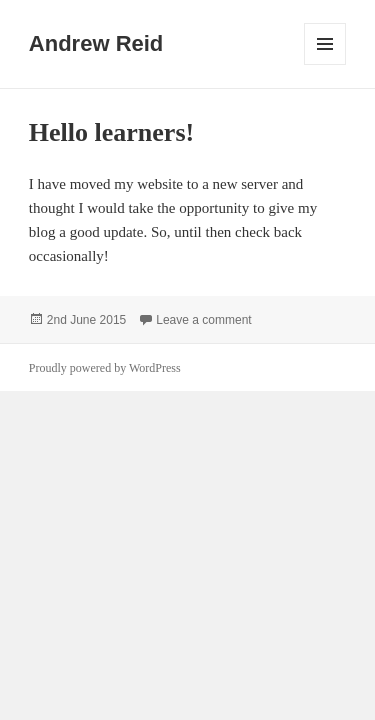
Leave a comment (203, 320)
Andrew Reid (96, 43)
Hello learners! (111, 132)
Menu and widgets (325, 64)
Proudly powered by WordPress (105, 368)
